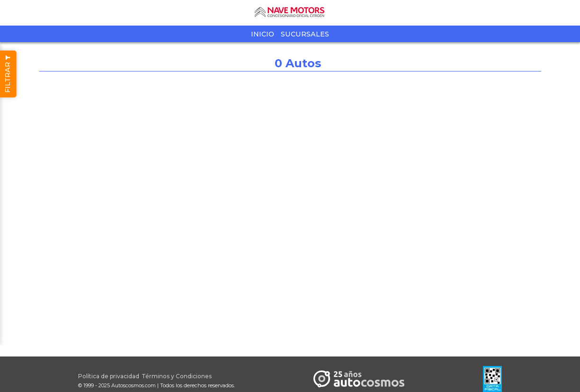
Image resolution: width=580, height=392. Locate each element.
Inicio (263, 34)
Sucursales (305, 34)
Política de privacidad (109, 376)
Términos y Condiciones (177, 376)
